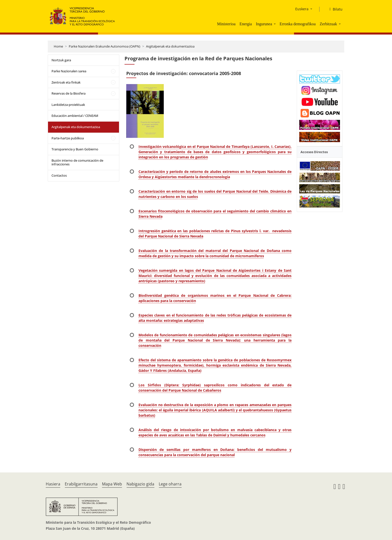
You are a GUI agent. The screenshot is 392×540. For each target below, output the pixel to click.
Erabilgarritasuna (81, 484)
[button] (275, 24)
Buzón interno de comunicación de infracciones (77, 162)
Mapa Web (112, 484)
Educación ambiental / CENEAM (75, 116)
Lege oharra (170, 484)
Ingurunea (264, 24)
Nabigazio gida (140, 484)
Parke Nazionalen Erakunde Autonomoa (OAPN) (104, 46)
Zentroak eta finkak (66, 82)
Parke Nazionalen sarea (69, 71)
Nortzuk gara (61, 60)
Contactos (59, 175)
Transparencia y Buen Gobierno (75, 149)
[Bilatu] (334, 9)
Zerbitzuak (328, 24)
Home (58, 46)
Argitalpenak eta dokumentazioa (170, 46)
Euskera (302, 9)
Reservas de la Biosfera (68, 93)
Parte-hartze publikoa (68, 138)
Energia (246, 24)
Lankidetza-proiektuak (68, 105)
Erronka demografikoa (297, 24)
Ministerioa (226, 24)
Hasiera (53, 484)
